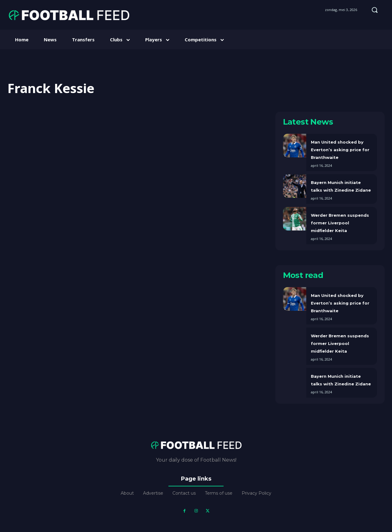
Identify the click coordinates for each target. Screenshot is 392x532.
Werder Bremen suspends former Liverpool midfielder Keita (340, 223)
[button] (375, 10)
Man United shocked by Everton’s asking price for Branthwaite (340, 150)
